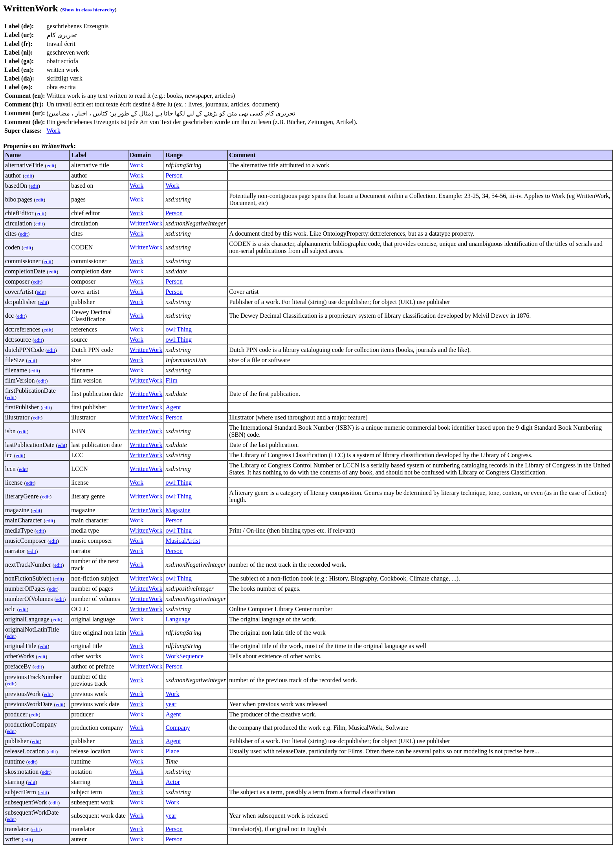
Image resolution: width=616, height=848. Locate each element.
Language (178, 619)
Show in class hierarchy (88, 10)
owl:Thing (179, 329)
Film (171, 380)
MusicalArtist (183, 541)
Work (54, 131)
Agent (173, 407)
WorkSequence (184, 656)
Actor (172, 782)
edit (51, 166)
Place (172, 751)
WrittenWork (146, 223)
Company (178, 728)
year (171, 704)
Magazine (178, 510)
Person (174, 175)
